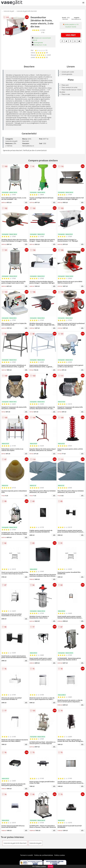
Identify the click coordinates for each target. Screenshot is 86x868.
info (26, 202)
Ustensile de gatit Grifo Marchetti (27, 11)
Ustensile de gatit (9, 11)
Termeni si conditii (27, 855)
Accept (51, 866)
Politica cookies (60, 855)
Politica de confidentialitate (44, 855)
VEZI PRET (71, 35)
